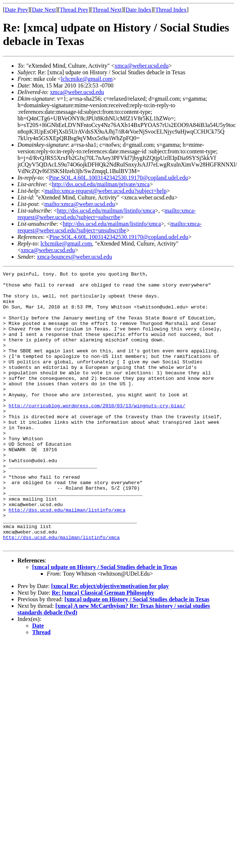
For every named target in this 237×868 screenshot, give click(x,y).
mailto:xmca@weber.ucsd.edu (79, 204)
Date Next (44, 10)
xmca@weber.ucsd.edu (142, 66)
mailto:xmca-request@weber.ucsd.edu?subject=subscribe (107, 214)
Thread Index (171, 10)
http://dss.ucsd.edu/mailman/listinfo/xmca (106, 211)
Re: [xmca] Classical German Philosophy (103, 648)
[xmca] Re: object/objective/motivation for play (110, 641)
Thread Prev (74, 10)
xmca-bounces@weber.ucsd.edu (74, 257)
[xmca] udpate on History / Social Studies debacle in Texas (105, 622)
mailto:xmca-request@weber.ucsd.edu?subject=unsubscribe (110, 227)
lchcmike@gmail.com (87, 79)
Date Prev (16, 10)
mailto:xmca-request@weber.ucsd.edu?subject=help (106, 191)
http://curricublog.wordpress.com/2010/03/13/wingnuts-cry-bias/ (97, 433)
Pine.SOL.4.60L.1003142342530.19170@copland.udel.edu (118, 178)
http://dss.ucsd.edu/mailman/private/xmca (101, 184)
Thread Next (107, 10)
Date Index (139, 10)
